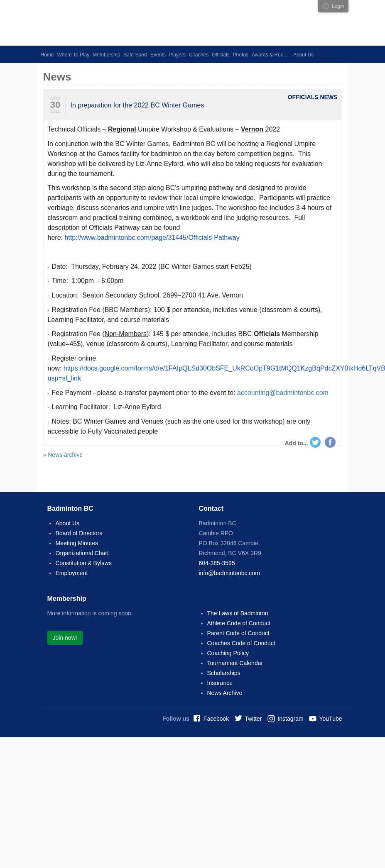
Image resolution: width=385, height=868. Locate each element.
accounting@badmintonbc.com (283, 393)
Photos (241, 55)
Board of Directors (79, 533)
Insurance (220, 683)
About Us (68, 523)
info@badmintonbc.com (229, 573)
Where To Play (74, 55)
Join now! (65, 638)
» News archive (63, 455)
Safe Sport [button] (135, 55)
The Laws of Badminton (238, 613)
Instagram (290, 719)
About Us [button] (303, 55)
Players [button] (177, 55)
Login (338, 6)
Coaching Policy (228, 653)
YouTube (330, 719)
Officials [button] (221, 55)
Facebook (330, 442)
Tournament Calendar (235, 663)
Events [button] (158, 55)
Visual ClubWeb (326, 6)
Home (47, 55)
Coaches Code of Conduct (241, 643)
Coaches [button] (199, 55)
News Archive (225, 693)
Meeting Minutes (77, 543)
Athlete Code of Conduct (239, 623)
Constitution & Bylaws (84, 563)
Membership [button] (106, 55)
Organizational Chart (82, 553)
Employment (72, 573)
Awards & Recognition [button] (272, 55)
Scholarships (224, 673)
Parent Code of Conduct (238, 633)
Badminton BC (116, 23)
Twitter (315, 442)
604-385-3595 (217, 563)
